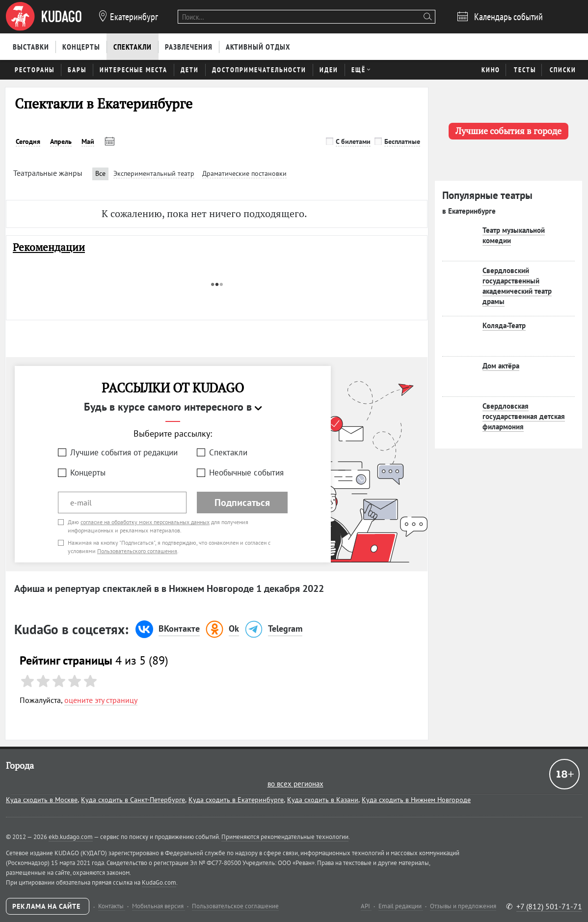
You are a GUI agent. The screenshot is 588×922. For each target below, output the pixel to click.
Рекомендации (49, 247)
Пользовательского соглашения (137, 551)
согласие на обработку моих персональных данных (145, 522)
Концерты (88, 473)
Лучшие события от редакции (124, 452)
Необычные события (246, 473)
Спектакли (228, 452)
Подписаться (242, 503)
